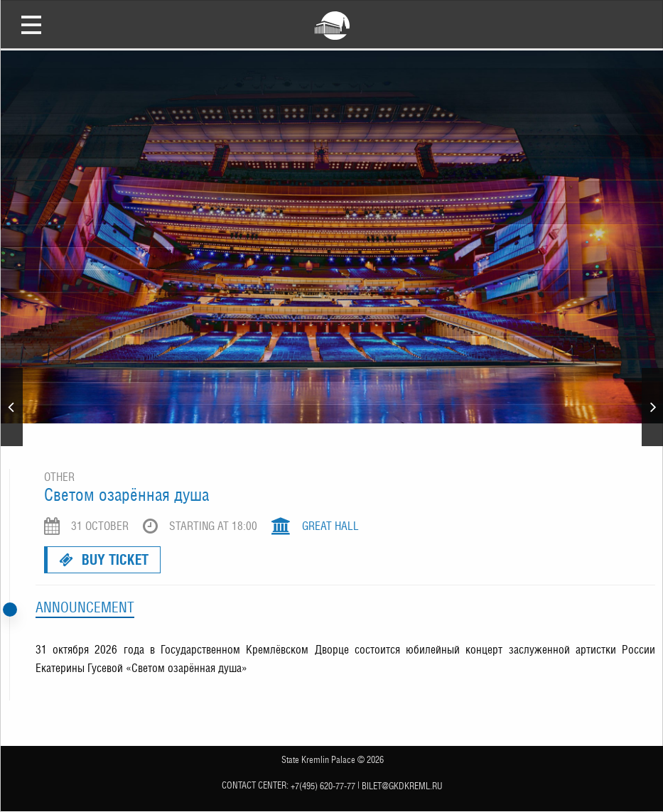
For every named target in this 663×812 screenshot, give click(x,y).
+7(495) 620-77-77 (323, 785)
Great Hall (330, 526)
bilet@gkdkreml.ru (402, 785)
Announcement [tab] (85, 607)
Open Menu (31, 24)
